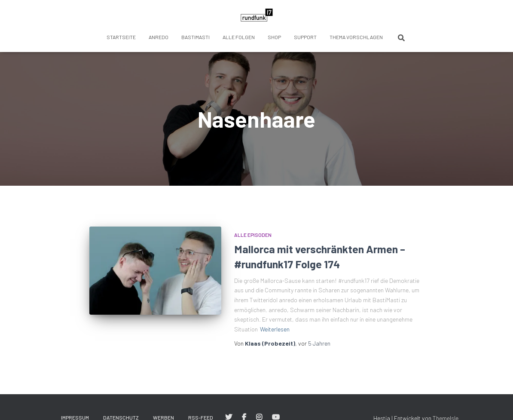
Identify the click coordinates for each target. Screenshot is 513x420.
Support (305, 37)
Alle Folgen (239, 37)
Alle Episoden (253, 235)
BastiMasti (195, 37)
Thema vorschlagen (356, 37)
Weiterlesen (275, 329)
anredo (159, 37)
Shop (274, 37)
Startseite (121, 37)
